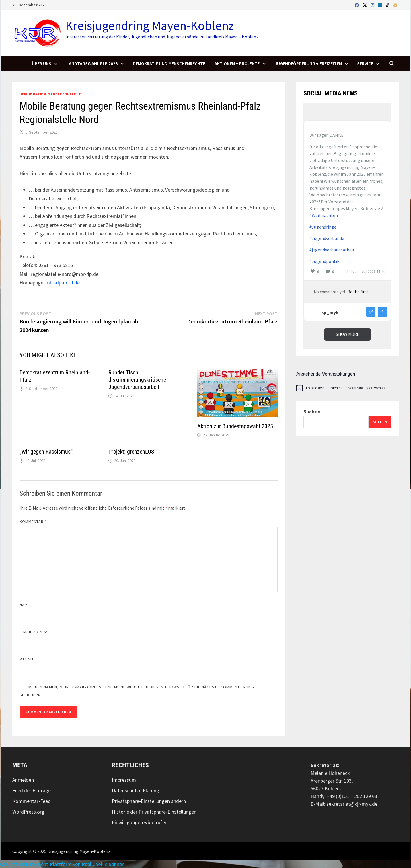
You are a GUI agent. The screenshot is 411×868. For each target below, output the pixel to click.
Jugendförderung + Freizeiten (308, 63)
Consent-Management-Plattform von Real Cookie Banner (62, 864)
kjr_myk (330, 312)
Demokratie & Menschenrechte (50, 94)
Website (28, 659)
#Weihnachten (324, 215)
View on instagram (371, 312)
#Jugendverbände (327, 238)
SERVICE (365, 63)
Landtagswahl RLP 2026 (92, 63)
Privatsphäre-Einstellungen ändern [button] (149, 801)
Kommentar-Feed (32, 801)
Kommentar (33, 522)
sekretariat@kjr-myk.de (352, 804)
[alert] (347, 388)
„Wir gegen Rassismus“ (46, 452)
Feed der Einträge (32, 790)
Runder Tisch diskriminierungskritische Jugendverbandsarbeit (137, 380)
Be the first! (358, 292)
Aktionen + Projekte (237, 63)
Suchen (312, 412)
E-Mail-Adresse (37, 632)
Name (26, 605)
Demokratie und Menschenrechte (169, 63)
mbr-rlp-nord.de (63, 283)
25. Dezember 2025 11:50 (365, 272)
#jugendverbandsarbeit (332, 250)
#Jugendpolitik (324, 261)
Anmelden (23, 780)
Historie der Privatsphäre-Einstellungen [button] (154, 812)
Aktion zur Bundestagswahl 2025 (235, 426)
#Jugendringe (323, 227)
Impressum (124, 780)
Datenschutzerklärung (136, 790)
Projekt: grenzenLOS (131, 452)
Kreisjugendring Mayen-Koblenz (150, 25)
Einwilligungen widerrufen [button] (140, 822)
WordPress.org (28, 812)
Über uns (42, 63)
